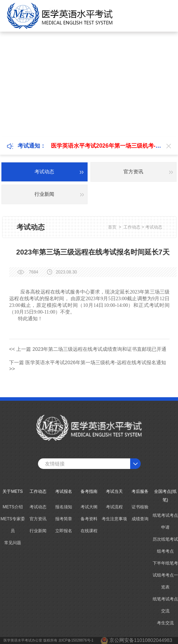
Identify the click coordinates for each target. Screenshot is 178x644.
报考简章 (64, 519)
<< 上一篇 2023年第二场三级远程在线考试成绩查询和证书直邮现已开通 (88, 349)
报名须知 (64, 507)
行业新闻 (38, 531)
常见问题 (13, 543)
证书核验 (140, 507)
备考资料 (89, 519)
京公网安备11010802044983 (141, 640)
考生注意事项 (114, 519)
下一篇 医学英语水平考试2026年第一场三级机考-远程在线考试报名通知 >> (88, 366)
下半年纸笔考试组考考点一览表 (165, 575)
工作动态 (132, 227)
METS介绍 (12, 507)
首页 (112, 227)
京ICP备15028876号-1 (76, 640)
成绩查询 (140, 519)
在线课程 (89, 531)
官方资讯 (38, 519)
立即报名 (64, 531)
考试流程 (114, 507)
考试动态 (154, 227)
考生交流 (165, 623)
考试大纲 (89, 507)
